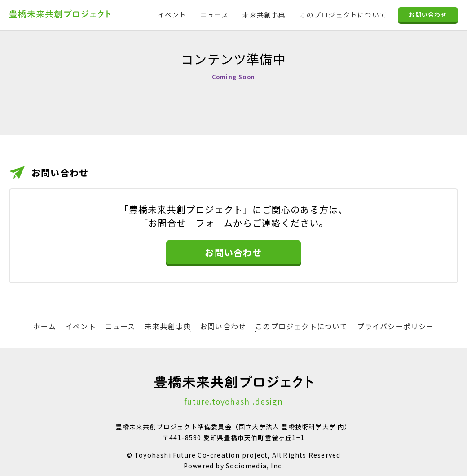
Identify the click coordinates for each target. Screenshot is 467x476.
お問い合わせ (428, 15)
